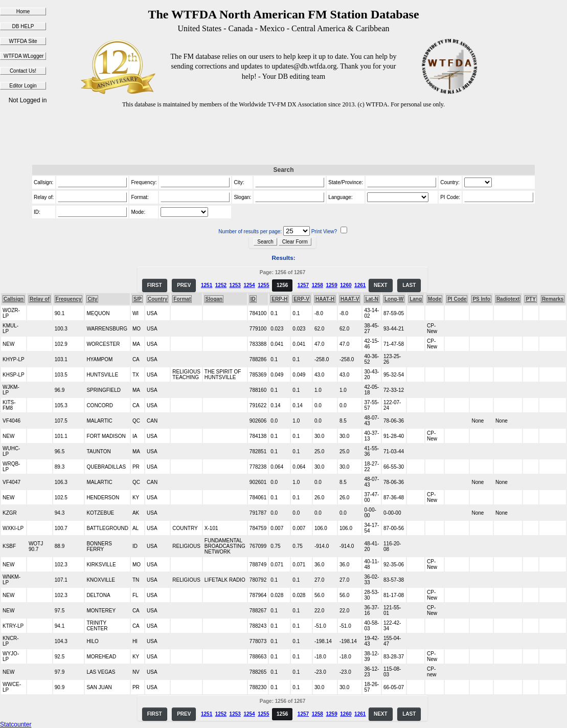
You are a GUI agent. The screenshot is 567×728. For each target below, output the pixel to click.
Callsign (14, 299)
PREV (184, 285)
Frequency (69, 299)
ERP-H (279, 299)
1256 (282, 285)
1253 (235, 285)
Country (157, 299)
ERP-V (301, 299)
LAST (409, 285)
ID (253, 299)
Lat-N (372, 299)
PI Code (457, 299)
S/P (138, 299)
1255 (263, 285)
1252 (221, 285)
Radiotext (508, 299)
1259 (331, 285)
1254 (249, 285)
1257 (303, 285)
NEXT (381, 285)
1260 (346, 285)
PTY (530, 299)
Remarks (553, 299)
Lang (416, 299)
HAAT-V (350, 299)
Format (182, 299)
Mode (435, 299)
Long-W (394, 299)
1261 (360, 285)
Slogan (214, 299)
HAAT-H (325, 299)
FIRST (155, 285)
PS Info (481, 299)
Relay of (40, 299)
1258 (317, 285)
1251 (207, 285)
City (92, 299)
